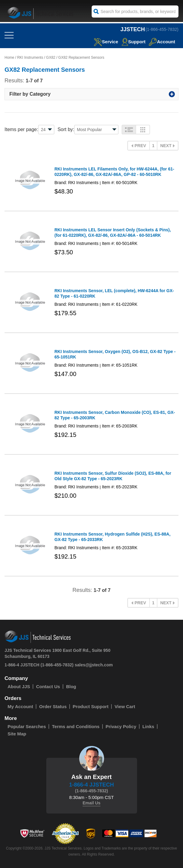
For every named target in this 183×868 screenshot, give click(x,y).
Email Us (92, 803)
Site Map (17, 734)
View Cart (125, 706)
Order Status (53, 706)
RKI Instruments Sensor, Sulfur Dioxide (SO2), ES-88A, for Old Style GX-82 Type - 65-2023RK (113, 476)
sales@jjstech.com (94, 665)
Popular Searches (27, 726)
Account (162, 42)
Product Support (90, 706)
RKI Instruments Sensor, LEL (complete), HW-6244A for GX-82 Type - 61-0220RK (114, 293)
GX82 (51, 58)
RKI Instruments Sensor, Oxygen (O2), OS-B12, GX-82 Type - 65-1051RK (115, 354)
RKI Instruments (30, 58)
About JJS (19, 686)
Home (9, 58)
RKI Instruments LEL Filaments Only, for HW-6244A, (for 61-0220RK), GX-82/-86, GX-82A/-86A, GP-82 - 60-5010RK (114, 172)
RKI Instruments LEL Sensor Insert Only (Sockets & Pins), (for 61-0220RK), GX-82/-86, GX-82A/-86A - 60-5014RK (113, 233)
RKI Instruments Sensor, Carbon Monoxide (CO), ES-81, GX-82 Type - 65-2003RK (115, 415)
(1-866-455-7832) (162, 29)
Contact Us (48, 686)
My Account (20, 706)
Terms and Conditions (76, 726)
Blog (71, 686)
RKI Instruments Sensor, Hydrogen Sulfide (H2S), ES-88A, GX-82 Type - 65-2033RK (113, 537)
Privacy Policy (121, 726)
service (106, 42)
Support (134, 42)
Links (148, 726)
